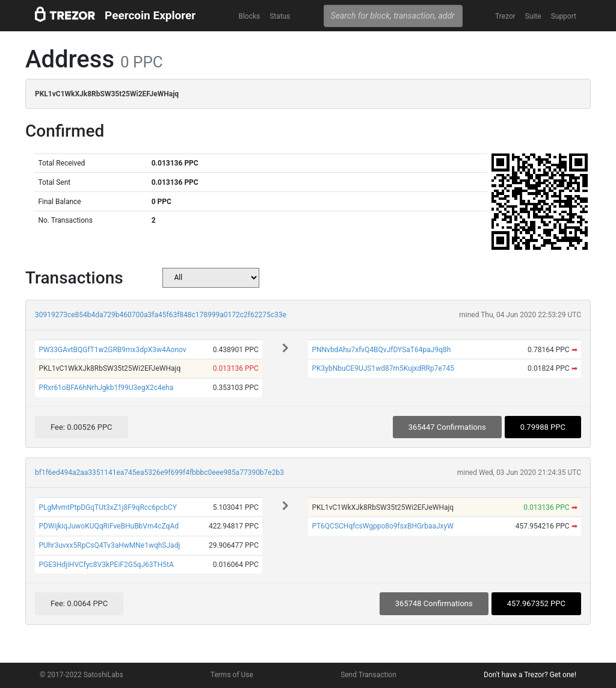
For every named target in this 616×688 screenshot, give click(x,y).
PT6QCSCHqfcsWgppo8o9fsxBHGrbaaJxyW (383, 526)
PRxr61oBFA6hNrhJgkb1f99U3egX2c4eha (106, 388)
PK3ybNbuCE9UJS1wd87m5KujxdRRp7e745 (383, 368)
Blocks (249, 16)
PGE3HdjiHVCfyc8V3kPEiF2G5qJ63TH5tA (106, 565)
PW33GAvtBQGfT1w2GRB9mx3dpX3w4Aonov (112, 350)
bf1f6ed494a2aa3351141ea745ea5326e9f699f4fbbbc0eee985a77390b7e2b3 (159, 473)
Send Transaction (368, 675)
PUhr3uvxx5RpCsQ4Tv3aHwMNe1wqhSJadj (109, 545)
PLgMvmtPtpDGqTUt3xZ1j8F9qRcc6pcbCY (107, 507)
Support (564, 16)
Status (280, 16)
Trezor (505, 16)
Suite (533, 16)
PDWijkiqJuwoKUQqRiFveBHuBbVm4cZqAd (109, 526)
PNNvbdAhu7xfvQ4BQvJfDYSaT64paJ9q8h (381, 350)
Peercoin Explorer (150, 15)
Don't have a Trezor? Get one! (530, 675)
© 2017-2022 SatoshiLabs (82, 675)
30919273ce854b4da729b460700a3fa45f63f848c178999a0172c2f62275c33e (161, 315)
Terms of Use (232, 675)
